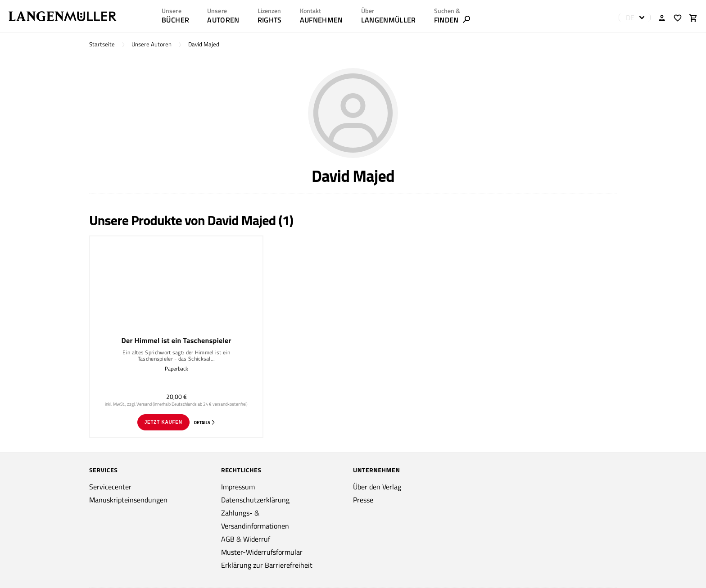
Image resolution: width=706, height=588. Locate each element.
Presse (363, 500)
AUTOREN (223, 20)
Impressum (238, 487)
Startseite (102, 44)
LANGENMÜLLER (389, 20)
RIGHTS (270, 20)
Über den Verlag (377, 487)
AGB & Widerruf (246, 539)
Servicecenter (110, 487)
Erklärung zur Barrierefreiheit (267, 565)
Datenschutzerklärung (255, 500)
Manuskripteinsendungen (128, 500)
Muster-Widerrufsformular (262, 552)
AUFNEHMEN (321, 20)
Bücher (175, 20)
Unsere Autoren (152, 44)
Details (205, 423)
